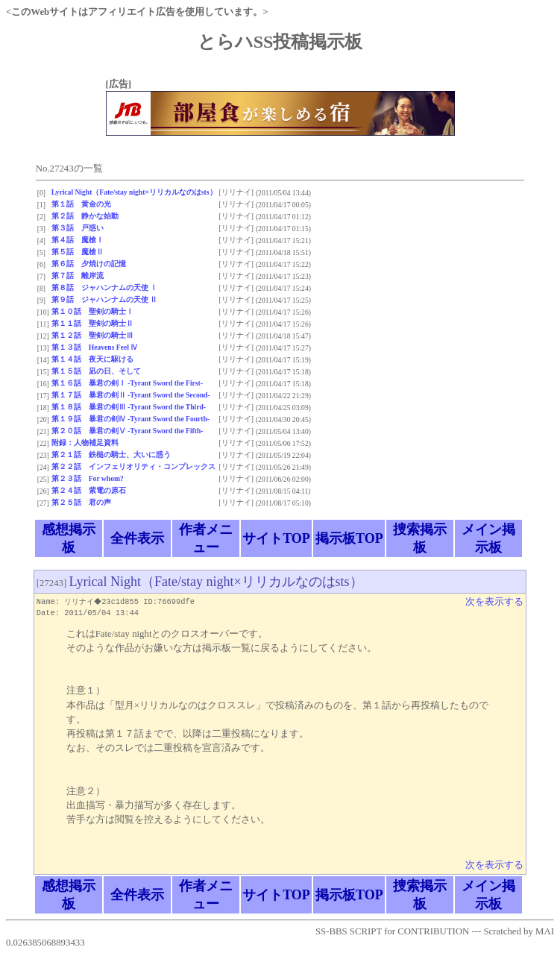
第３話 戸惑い (78, 228)
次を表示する (494, 602)
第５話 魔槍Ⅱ (78, 252)
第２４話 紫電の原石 (89, 490)
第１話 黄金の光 (81, 204)
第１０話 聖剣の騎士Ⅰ (92, 311)
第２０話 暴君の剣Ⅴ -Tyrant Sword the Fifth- (128, 431)
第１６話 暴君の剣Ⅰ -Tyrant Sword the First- (127, 383)
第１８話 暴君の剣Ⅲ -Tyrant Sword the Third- (129, 407)
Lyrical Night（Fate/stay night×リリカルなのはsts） (134, 192)
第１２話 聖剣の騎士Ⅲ (92, 335)
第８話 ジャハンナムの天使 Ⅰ (104, 287)
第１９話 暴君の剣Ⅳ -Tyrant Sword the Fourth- (130, 419)
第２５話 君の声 (81, 502)
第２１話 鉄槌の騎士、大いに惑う (111, 455)
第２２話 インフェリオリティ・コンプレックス (133, 466)
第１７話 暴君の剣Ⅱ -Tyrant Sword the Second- (131, 395)
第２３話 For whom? (88, 478)
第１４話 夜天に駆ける (92, 359)
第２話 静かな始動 (85, 216)
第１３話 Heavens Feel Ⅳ (95, 347)
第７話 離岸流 (78, 276)
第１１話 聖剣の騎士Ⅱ (92, 323)
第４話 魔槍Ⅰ (78, 240)
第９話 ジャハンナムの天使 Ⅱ (104, 299)
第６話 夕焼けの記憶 (89, 264)
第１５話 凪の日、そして (96, 371)
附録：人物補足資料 (85, 443)
